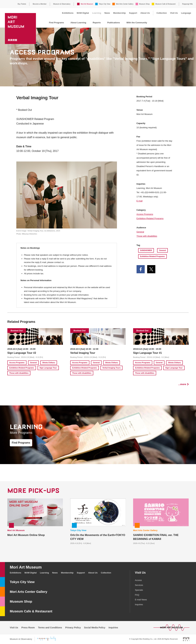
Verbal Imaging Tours (111, 368)
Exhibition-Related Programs (150, 218)
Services (139, 585)
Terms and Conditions (50, 628)
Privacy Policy (73, 628)
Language (186, 13)
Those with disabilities (147, 236)
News (107, 13)
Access (138, 580)
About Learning (78, 23)
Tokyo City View (105, 4)
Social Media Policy (95, 628)
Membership (119, 13)
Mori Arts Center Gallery (125, 4)
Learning (97, 13)
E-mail (140, 201)
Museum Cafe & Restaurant (165, 4)
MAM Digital (83, 13)
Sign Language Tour (48, 368)
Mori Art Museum (87, 4)
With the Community (137, 23)
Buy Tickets (22, 4)
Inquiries (139, 604)
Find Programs (57, 23)
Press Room (28, 628)
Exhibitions (68, 13)
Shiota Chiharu (49, 363)
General (140, 232)
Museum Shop (144, 4)
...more (182, 384)
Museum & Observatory (62, 4)
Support (133, 13)
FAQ (137, 595)
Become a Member (40, 4)
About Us (145, 13)
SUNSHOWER (146, 250)
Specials (139, 590)
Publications (114, 23)
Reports (97, 23)
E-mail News (141, 600)
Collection (162, 13)
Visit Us (174, 13)
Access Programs (145, 214)
